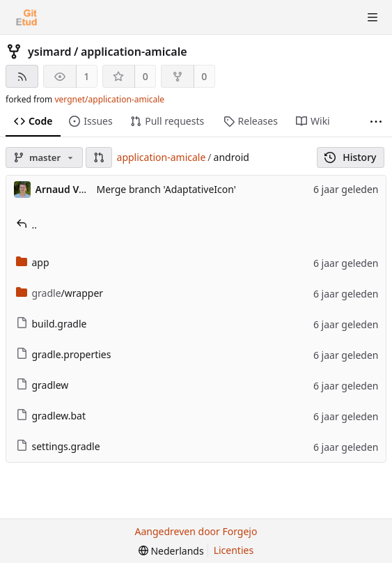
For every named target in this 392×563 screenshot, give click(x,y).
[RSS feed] (22, 76)
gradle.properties (64, 354)
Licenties (234, 550)
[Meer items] (376, 122)
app (33, 262)
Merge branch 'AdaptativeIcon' (166, 189)
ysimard (50, 52)
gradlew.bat (51, 416)
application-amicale (134, 52)
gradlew (42, 385)
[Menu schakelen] (373, 17)
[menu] (171, 551)
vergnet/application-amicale (109, 99)
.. (27, 225)
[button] (99, 157)
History (351, 157)
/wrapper (60, 293)
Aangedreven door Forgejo (196, 531)
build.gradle (52, 324)
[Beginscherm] (26, 17)
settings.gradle (58, 446)
